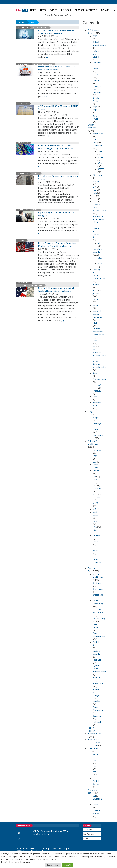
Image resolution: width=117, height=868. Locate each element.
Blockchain (98, 589)
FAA (99, 385)
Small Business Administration (99, 352)
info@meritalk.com (41, 834)
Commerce (97, 145)
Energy (96, 181)
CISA (100, 258)
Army (95, 456)
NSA (95, 530)
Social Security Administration (99, 364)
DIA (94, 477)
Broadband (98, 595)
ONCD (95, 766)
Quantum (97, 716)
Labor (95, 299)
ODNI (95, 542)
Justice (96, 293)
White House (94, 749)
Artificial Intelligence (40, 28)
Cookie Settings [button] (53, 865)
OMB (95, 760)
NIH (99, 243)
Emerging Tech (23, 28)
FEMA (95, 199)
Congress (21, 240)
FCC (94, 190)
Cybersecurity (99, 618)
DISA (95, 480)
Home (33, 10)
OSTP (95, 772)
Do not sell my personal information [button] (16, 862)
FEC (94, 196)
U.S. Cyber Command (97, 559)
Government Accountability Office (31, 285)
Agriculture (98, 134)
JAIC (94, 509)
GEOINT (96, 497)
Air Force (97, 450)
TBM (95, 107)
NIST (100, 151)
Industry (96, 678)
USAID (96, 397)
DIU (94, 485)
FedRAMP (97, 63)
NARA (95, 754)
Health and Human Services (43, 64)
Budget (96, 417)
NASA (95, 305)
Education (97, 175)
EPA (94, 187)
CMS (95, 143)
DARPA (96, 471)
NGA (95, 527)
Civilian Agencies (23, 64)
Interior (96, 284)
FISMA (95, 69)
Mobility (96, 701)
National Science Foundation (98, 314)
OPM (95, 341)
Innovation (98, 683)
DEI (94, 796)
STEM (95, 805)
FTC (94, 202)
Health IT (35, 173)
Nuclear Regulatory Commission (98, 332)
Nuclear (96, 536)
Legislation (98, 435)
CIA (94, 462)
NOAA (100, 157)
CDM (95, 36)
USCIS (100, 264)
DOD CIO (97, 488)
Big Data (97, 583)
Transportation (100, 379)
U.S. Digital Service (96, 781)
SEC (94, 346)
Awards (21, 850)
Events (53, 10)
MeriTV (62, 849)
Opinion (105, 10)
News (43, 10)
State (95, 373)
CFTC (95, 140)
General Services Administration (99, 208)
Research (66, 10)
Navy (95, 521)
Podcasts (72, 849)
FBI (94, 494)
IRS (94, 290)
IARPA (95, 503)
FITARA (96, 75)
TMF (95, 110)
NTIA (100, 163)
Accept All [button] (67, 865)
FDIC (95, 193)
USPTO (101, 169)
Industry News (23, 103)
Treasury (97, 391)
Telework (97, 722)
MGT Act (96, 80)
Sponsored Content (86, 10)
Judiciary (91, 740)
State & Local (33, 850)
